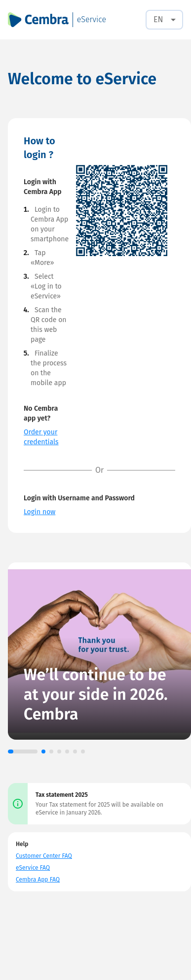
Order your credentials (41, 437)
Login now (39, 512)
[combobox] (164, 20)
